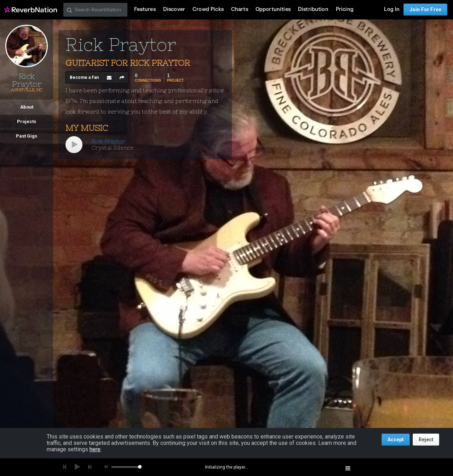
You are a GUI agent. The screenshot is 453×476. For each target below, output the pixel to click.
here (95, 449)
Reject (426, 440)
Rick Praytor (108, 141)
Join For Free (425, 10)
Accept (396, 440)
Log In (392, 9)
